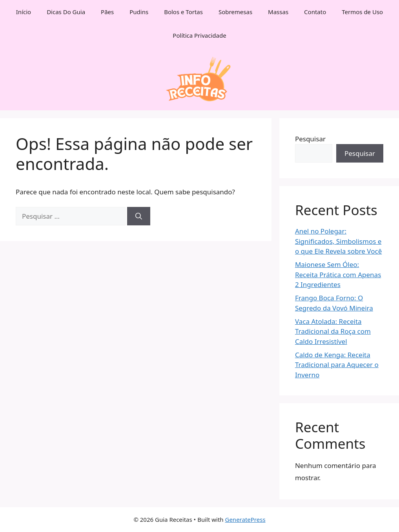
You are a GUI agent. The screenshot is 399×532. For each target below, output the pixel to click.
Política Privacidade (199, 35)
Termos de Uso (362, 12)
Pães (107, 12)
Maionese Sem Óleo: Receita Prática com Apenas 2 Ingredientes (338, 274)
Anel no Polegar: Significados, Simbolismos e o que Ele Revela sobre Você (338, 241)
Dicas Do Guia (66, 12)
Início (24, 12)
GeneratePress (245, 519)
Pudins (139, 12)
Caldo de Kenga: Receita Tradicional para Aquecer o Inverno (337, 365)
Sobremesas (235, 12)
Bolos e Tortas (183, 12)
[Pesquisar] (139, 216)
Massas (278, 12)
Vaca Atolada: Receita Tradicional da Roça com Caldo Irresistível (333, 331)
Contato (315, 12)
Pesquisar (310, 139)
